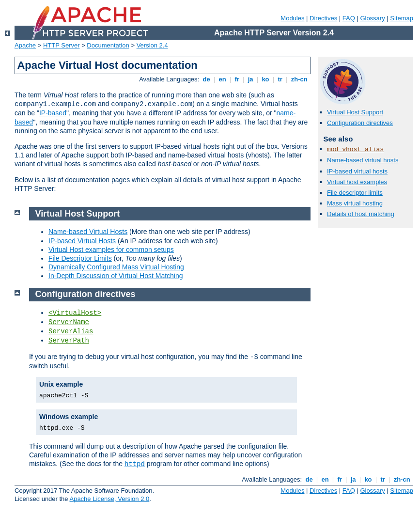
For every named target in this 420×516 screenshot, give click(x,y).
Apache (25, 45)
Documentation (108, 45)
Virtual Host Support (355, 112)
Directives (323, 18)
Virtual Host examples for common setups (111, 250)
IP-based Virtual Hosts (82, 241)
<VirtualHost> (75, 313)
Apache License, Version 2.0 (109, 499)
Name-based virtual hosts (363, 160)
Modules (292, 18)
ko (265, 79)
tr (280, 79)
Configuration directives (360, 123)
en (222, 79)
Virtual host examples (357, 182)
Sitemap (402, 18)
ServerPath (69, 341)
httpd (135, 464)
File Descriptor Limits (80, 258)
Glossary (372, 18)
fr (237, 79)
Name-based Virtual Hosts (88, 232)
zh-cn (299, 79)
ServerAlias (71, 331)
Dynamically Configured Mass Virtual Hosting (116, 267)
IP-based (53, 113)
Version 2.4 (152, 45)
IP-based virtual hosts (357, 171)
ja (250, 79)
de (206, 79)
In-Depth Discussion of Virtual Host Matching (116, 276)
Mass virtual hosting (355, 203)
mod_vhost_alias (355, 149)
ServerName (69, 322)
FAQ (349, 18)
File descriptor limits (355, 193)
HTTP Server (62, 45)
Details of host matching (361, 214)
